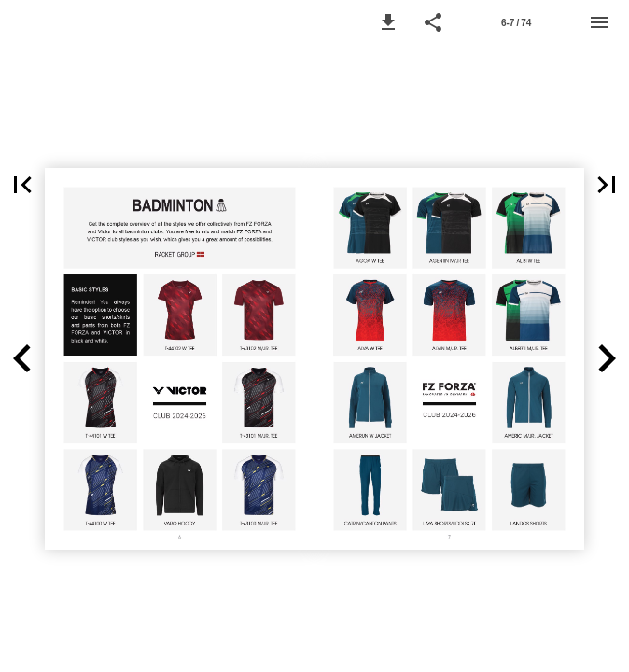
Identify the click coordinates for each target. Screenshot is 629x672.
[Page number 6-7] (516, 22)
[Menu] (599, 22)
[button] (388, 22)
